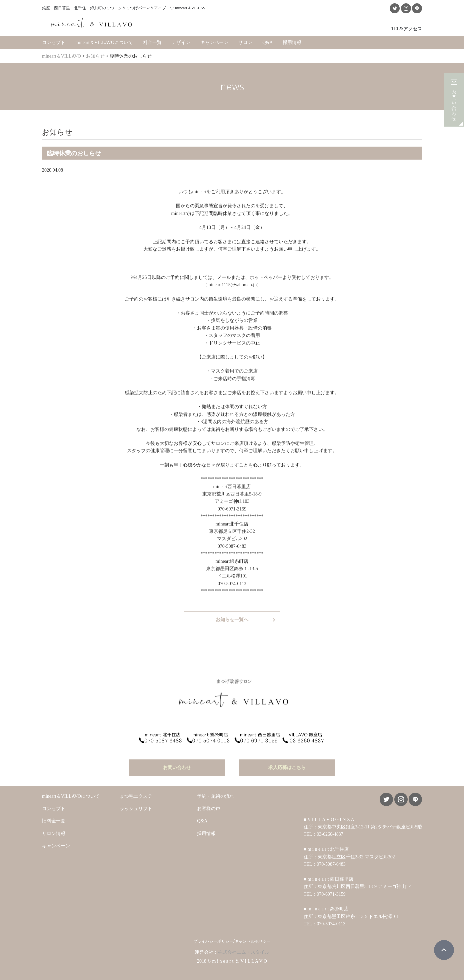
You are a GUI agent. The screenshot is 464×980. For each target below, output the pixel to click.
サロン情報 (54, 827)
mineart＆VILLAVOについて (104, 40)
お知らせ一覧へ (232, 617)
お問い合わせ (177, 761)
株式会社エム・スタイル (244, 946)
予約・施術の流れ (216, 789)
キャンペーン (214, 40)
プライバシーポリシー (213, 935)
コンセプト (54, 40)
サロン (245, 40)
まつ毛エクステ (136, 789)
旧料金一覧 (54, 814)
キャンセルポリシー (253, 935)
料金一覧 (152, 40)
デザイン (181, 40)
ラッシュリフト (136, 802)
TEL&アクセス (406, 26)
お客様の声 (209, 802)
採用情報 (292, 40)
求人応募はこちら (287, 761)
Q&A (267, 40)
